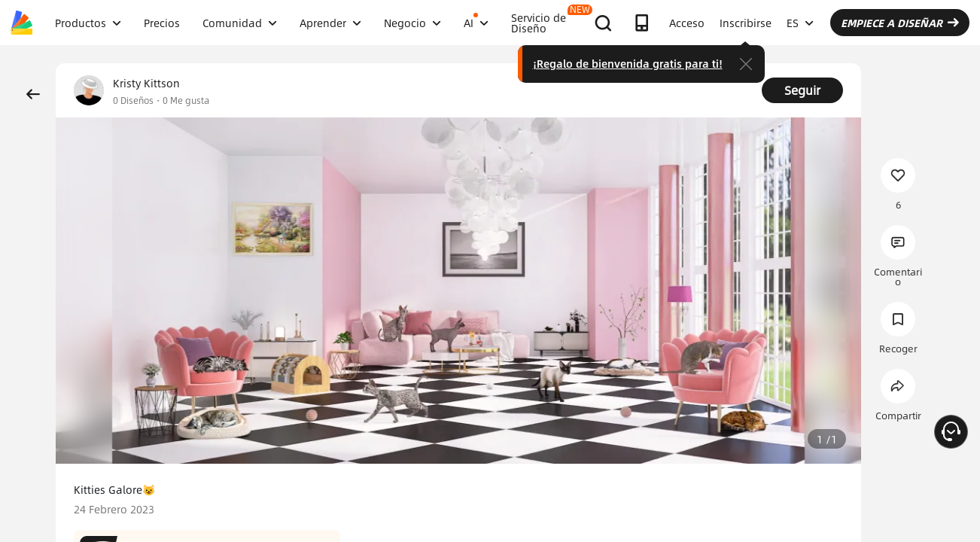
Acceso (687, 23)
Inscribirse (746, 23)
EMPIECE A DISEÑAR (900, 23)
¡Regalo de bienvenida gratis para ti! (628, 63)
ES (800, 23)
